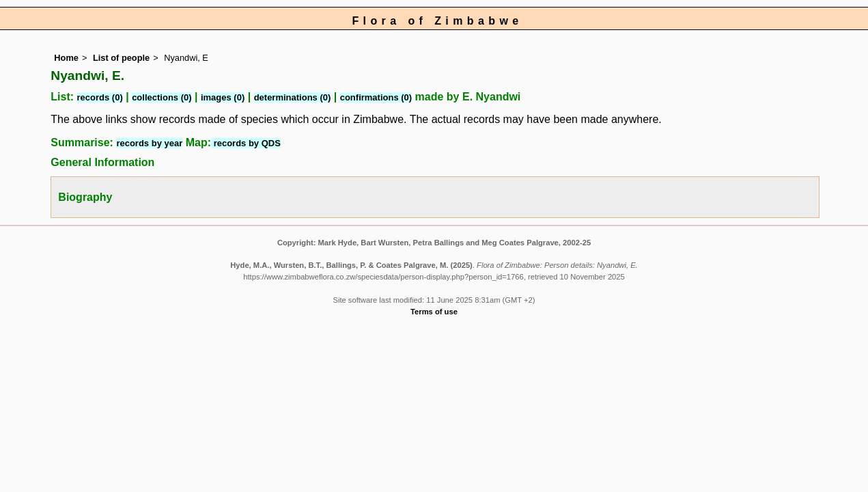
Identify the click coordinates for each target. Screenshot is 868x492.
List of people (121, 58)
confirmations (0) (376, 97)
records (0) (100, 97)
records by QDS (246, 143)
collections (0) (162, 97)
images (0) (223, 97)
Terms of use (434, 312)
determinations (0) (293, 97)
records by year (149, 143)
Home (66, 58)
